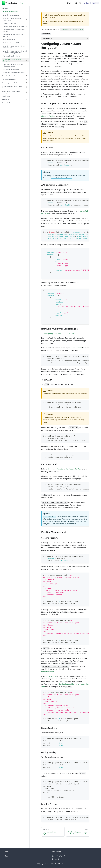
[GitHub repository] (76, 3)
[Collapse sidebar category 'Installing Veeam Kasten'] (26, 12)
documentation (76, 348)
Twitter (56, 859)
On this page (47, 38)
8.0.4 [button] (69, 3)
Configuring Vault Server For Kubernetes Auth (65, 469)
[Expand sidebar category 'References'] (26, 99)
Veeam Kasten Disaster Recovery (62, 178)
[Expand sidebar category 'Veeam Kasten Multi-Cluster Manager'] (26, 92)
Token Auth (51, 676)
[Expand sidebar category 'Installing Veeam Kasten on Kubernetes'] (26, 19)
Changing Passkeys (48, 116)
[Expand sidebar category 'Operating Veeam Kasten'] (26, 83)
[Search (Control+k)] (91, 3)
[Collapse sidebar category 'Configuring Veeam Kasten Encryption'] (26, 60)
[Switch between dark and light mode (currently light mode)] (80, 3)
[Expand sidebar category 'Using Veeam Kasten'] (26, 79)
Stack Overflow (58, 856)
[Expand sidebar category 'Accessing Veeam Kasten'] (26, 76)
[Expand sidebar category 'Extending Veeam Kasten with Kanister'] (26, 87)
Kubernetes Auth (48, 672)
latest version (73, 21)
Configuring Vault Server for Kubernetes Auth (61, 333)
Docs (21, 3)
